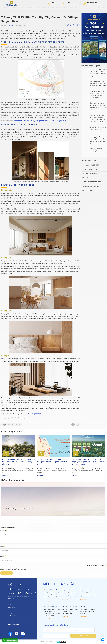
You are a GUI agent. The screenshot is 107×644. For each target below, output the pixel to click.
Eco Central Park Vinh (90, 174)
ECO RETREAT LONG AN (89, 169)
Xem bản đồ (47, 602)
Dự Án (21, 9)
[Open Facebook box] (94, 9)
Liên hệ (65, 9)
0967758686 (12, 607)
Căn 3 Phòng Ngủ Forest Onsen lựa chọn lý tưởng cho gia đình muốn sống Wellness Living (88, 462)
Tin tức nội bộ (46, 9)
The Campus (86, 178)
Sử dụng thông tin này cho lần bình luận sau (13, 569)
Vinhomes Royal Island (90, 186)
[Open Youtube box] (99, 9)
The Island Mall (87, 190)
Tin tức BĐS (29, 9)
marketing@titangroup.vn (73, 4)
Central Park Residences (91, 182)
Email (3, 556)
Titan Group (49, 642)
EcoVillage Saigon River (32, 414)
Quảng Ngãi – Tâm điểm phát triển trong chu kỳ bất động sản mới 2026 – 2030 (98, 83)
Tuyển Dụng (73, 9)
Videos (37, 9)
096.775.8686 (55, 4)
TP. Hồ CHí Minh (19, 512)
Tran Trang (9, 25)
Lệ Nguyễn (74, 467)
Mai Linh (4, 467)
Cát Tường (40, 467)
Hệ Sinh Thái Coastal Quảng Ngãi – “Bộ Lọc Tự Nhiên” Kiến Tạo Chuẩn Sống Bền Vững (18, 462)
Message (4, 530)
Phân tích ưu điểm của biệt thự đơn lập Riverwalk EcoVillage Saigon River (39, 121)
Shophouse (9, 512)
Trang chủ (6, 9)
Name (3, 547)
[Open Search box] (104, 9)
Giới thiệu (14, 9)
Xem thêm (5, 476)
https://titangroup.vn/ (14, 625)
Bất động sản (69, 25)
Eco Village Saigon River (13, 425)
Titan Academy (57, 9)
